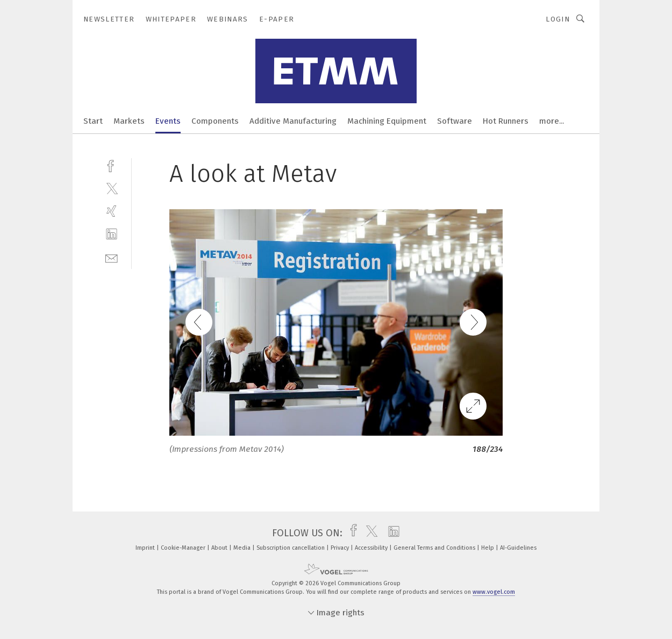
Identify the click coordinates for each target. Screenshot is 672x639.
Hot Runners (506, 121)
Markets (129, 121)
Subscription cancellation (291, 548)
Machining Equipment (387, 121)
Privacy (341, 548)
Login (558, 19)
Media (243, 548)
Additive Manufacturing (293, 121)
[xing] (112, 211)
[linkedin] (112, 234)
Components (215, 121)
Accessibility (372, 548)
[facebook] (112, 165)
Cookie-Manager (184, 548)
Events (168, 121)
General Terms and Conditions (435, 548)
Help (488, 548)
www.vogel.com (494, 592)
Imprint (146, 548)
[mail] (112, 257)
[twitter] (112, 188)
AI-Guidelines (518, 548)
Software (455, 121)
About (220, 548)
